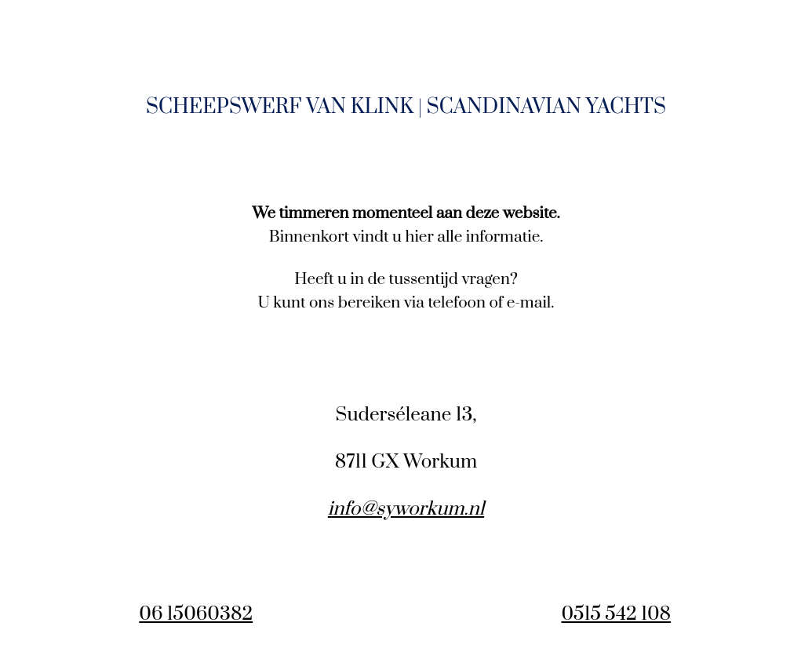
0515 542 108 (616, 614)
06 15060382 (196, 614)
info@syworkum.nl (406, 509)
